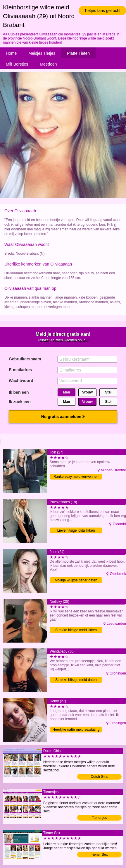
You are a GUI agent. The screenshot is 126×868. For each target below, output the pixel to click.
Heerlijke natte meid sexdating (76, 730)
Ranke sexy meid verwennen (76, 477)
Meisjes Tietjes (42, 53)
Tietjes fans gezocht (102, 11)
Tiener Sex (99, 855)
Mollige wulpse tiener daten (76, 580)
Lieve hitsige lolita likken (76, 530)
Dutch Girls (99, 777)
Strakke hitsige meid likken (76, 630)
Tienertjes (99, 818)
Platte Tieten (78, 53)
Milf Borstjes (17, 64)
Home (11, 53)
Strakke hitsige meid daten (76, 680)
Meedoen (48, 64)
